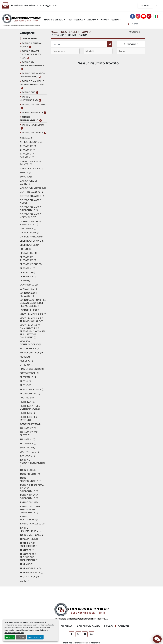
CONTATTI (116, 20)
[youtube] (144, 16)
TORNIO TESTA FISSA (33, 133)
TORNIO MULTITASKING (34, 105)
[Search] (146, 24)
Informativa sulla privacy (14, 633)
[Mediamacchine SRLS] (82, 611)
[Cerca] (79, 44)
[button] (54, 20)
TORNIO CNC (29, 92)
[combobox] (65, 51)
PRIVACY (105, 20)
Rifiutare (21, 637)
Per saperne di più (35, 637)
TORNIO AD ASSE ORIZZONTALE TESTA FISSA (30, 54)
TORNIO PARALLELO (32, 112)
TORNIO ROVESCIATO (33, 125)
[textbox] (62, 51)
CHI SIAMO (66, 626)
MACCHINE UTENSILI (54, 20)
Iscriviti (145, 5)
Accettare (10, 637)
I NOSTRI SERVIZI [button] (75, 20)
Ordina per (131, 44)
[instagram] (138, 16)
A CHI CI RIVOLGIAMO (88, 626)
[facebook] (133, 16)
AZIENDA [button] (92, 20)
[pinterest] (149, 16)
